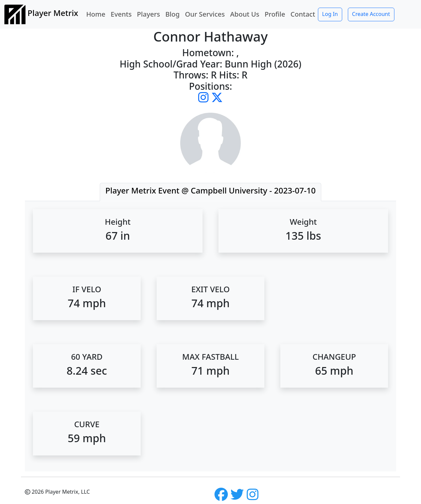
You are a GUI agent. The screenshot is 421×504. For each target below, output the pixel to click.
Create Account (371, 14)
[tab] (210, 192)
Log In (330, 14)
